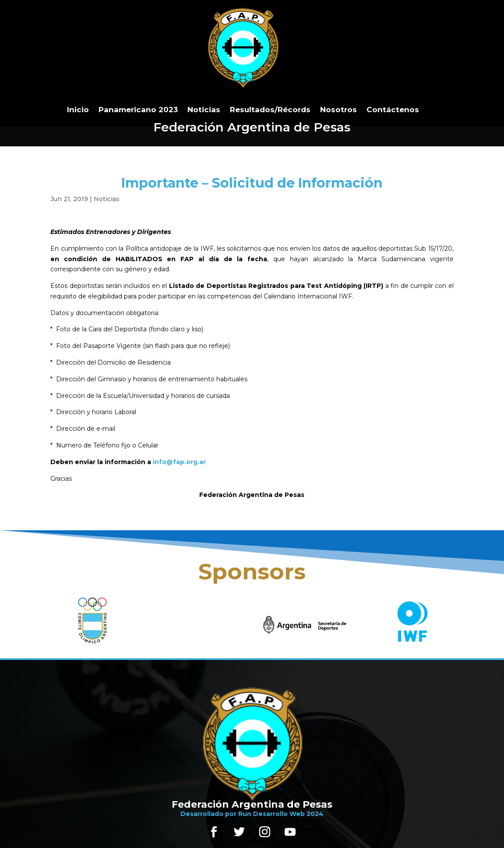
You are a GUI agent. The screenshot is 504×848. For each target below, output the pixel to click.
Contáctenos (393, 110)
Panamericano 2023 (138, 110)
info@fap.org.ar (179, 462)
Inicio (78, 110)
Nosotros (338, 110)
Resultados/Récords (270, 110)
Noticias (204, 110)
